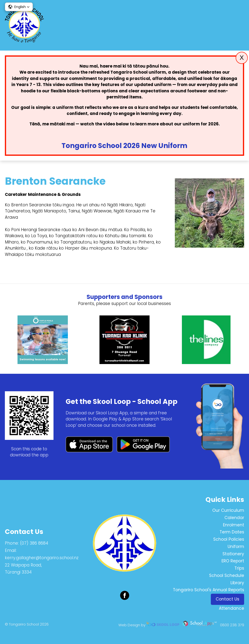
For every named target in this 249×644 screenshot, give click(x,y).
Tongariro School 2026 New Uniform (124, 146)
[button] (19, 7)
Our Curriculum (228, 510)
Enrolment (234, 525)
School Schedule (227, 575)
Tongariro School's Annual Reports (209, 590)
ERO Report (233, 561)
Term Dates (232, 532)
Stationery (233, 554)
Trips (239, 568)
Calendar (234, 518)
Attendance (231, 608)
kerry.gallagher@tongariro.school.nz (42, 558)
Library (237, 583)
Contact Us (227, 599)
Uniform (236, 547)
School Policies (229, 539)
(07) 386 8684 (34, 543)
